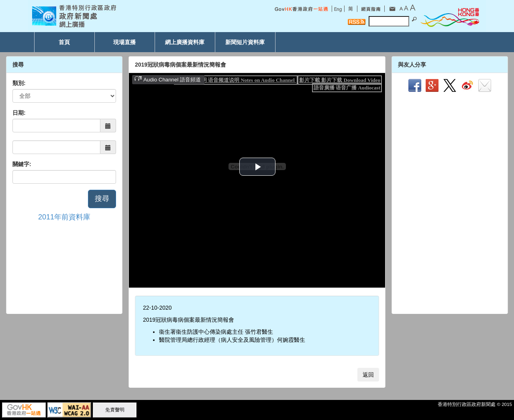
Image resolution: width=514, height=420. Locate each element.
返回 (368, 375)
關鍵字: (22, 164)
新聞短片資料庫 (245, 42)
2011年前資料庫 (64, 217)
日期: (19, 113)
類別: (19, 83)
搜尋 (102, 199)
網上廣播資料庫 (185, 42)
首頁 (64, 42)
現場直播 (124, 42)
